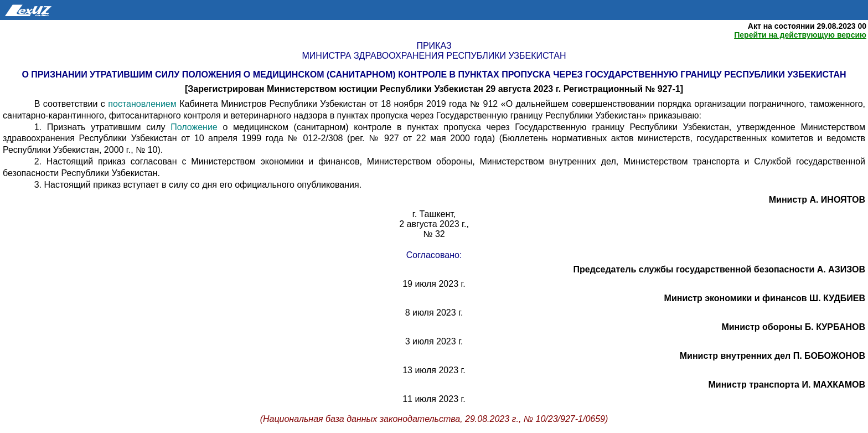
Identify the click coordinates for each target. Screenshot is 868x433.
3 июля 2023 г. (434, 341)
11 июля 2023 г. (434, 399)
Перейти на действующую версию (800, 35)
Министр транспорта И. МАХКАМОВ (787, 385)
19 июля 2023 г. (434, 284)
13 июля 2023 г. (434, 370)
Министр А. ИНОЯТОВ (817, 200)
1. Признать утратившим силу (103, 127)
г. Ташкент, (434, 214)
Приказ (434, 46)
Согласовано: (434, 255)
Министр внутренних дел (773, 356)
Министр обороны (793, 327)
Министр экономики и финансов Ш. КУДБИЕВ (765, 298)
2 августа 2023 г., (434, 224)
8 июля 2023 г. (434, 313)
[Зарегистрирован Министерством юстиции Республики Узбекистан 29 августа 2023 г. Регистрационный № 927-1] (434, 89)
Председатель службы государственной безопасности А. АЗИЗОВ (719, 269)
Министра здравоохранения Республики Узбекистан (434, 56)
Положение (194, 127)
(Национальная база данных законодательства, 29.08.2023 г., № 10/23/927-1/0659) (434, 419)
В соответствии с (71, 104)
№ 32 (434, 234)
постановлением (142, 104)
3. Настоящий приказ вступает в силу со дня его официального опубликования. (198, 185)
